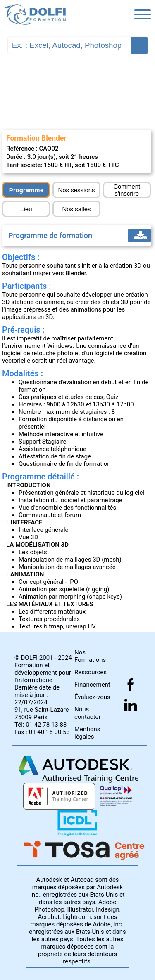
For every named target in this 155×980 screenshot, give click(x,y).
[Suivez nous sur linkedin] (131, 705)
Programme (26, 190)
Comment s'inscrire (127, 190)
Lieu (26, 209)
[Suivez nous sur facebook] (131, 685)
